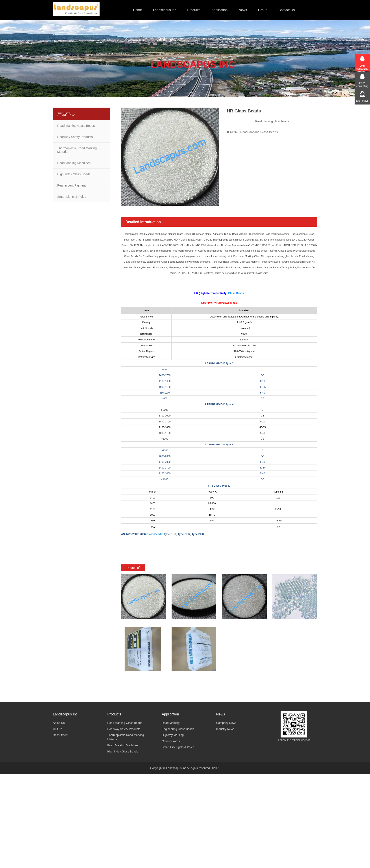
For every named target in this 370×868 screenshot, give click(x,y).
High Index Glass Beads (74, 174)
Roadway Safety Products (75, 137)
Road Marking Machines (74, 163)
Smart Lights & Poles (72, 197)
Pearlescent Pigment (71, 185)
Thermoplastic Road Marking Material (77, 150)
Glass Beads (236, 293)
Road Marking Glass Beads (76, 126)
